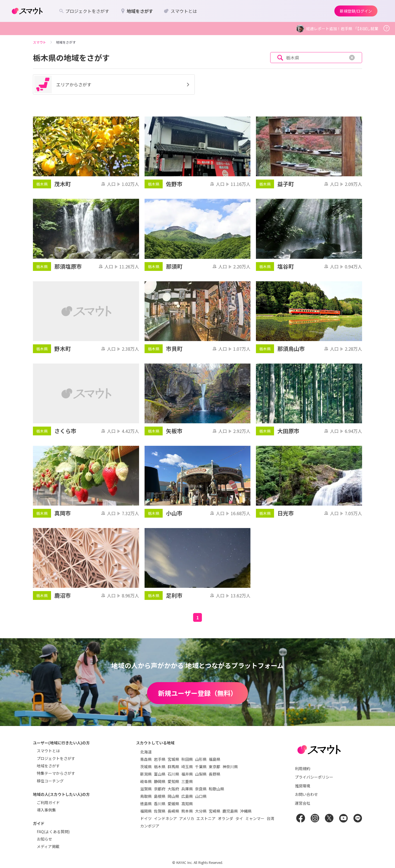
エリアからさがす (113, 84)
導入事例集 (46, 810)
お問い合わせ (306, 794)
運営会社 (303, 803)
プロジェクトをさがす (56, 758)
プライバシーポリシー (314, 777)
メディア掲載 (48, 846)
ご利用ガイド (48, 802)
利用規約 (303, 768)
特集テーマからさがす (56, 773)
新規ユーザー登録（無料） (198, 693)
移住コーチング (50, 781)
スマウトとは (48, 751)
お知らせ (44, 839)
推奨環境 (303, 786)
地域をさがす (48, 766)
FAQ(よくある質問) (53, 832)
